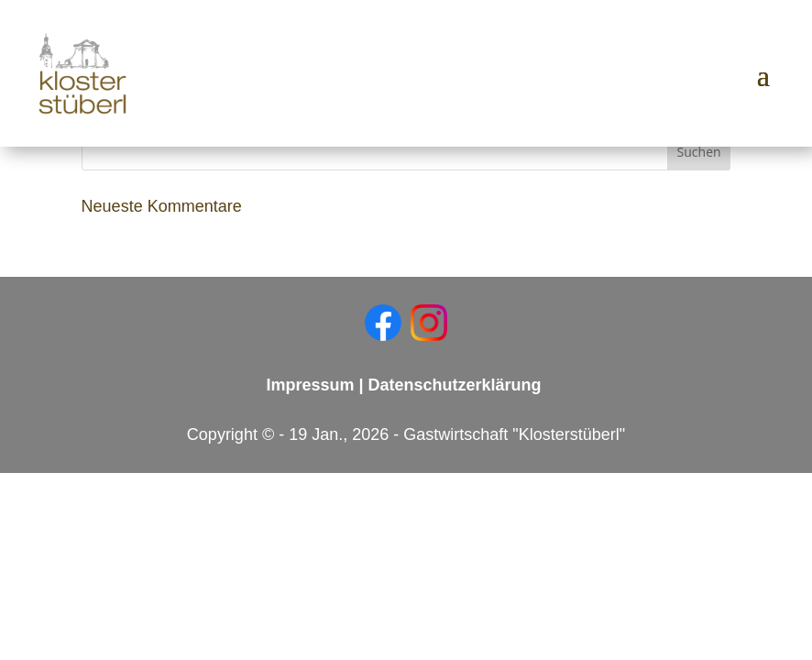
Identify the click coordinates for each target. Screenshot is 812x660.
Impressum (310, 385)
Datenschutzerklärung (455, 385)
